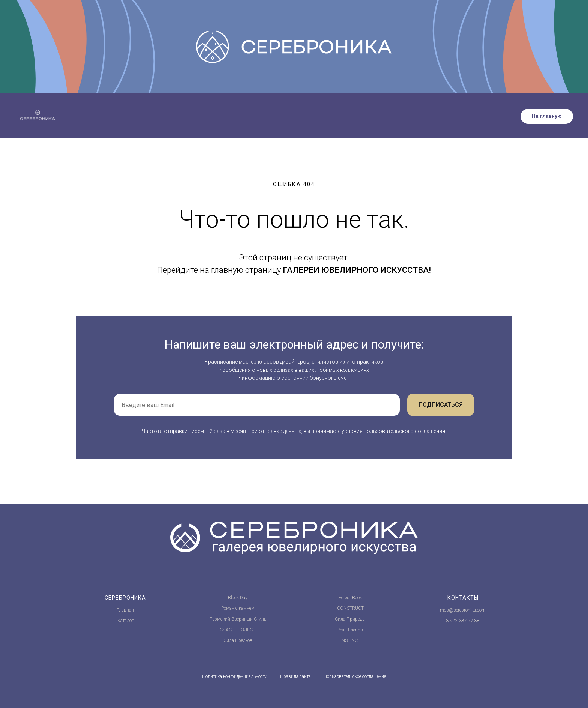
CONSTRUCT (350, 608)
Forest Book (350, 598)
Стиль (260, 619)
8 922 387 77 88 (463, 621)
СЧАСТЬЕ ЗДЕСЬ (238, 630)
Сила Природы (350, 619)
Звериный (242, 619)
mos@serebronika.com (463, 610)
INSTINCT (350, 640)
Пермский (220, 619)
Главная (125, 610)
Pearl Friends (350, 630)
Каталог (125, 621)
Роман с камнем (238, 608)
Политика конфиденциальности (235, 676)
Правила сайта (295, 676)
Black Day (238, 598)
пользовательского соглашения (404, 431)
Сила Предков (238, 640)
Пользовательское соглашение (355, 676)
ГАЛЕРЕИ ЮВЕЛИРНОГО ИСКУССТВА (356, 270)
